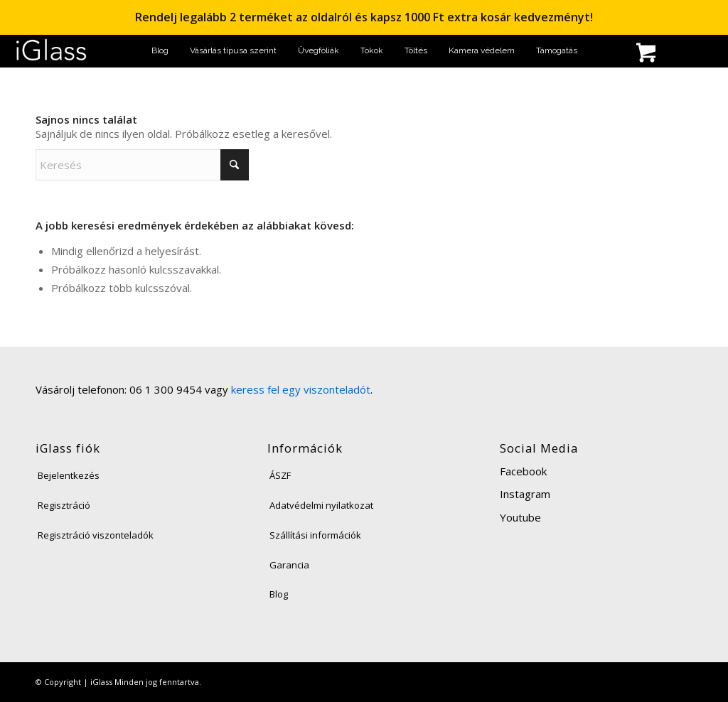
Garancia (289, 565)
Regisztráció (64, 505)
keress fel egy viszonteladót (301, 389)
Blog (279, 594)
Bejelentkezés (69, 475)
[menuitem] (160, 51)
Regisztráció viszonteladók (96, 535)
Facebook (523, 471)
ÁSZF (280, 475)
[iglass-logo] (51, 51)
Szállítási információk (315, 535)
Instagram (525, 494)
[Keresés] (600, 54)
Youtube (520, 517)
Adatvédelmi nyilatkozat (321, 505)
